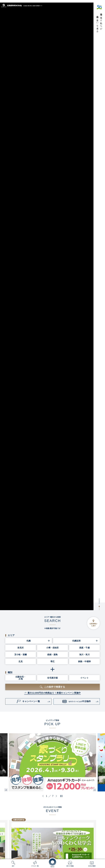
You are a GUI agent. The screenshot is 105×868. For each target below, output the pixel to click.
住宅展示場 (52, 678)
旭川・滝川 (84, 655)
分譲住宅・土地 (21, 678)
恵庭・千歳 (84, 648)
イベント (84, 678)
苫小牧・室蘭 (21, 655)
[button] (43, 796)
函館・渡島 (52, 655)
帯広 (52, 661)
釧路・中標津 (84, 661)
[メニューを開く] (52, 862)
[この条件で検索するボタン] (52, 687)
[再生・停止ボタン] (61, 796)
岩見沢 (21, 648)
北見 (20, 661)
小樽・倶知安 (52, 648)
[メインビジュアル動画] (47, 306)
